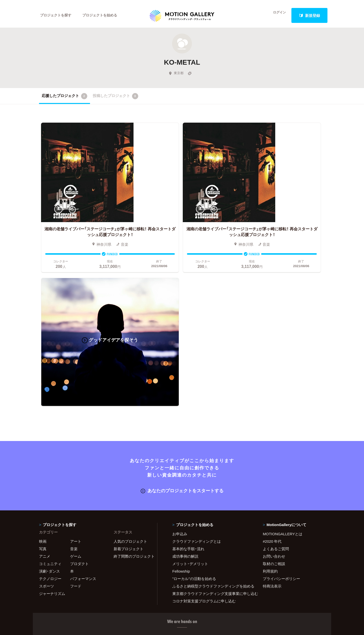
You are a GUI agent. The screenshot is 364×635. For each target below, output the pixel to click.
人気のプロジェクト (130, 383)
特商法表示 (272, 427)
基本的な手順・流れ (188, 390)
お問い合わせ (274, 397)
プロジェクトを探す (57, 15)
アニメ (45, 397)
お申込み (180, 375)
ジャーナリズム (52, 435)
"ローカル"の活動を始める (194, 420)
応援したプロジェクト (65, 99)
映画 (43, 383)
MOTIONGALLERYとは (283, 375)
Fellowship (181, 412)
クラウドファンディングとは (197, 383)
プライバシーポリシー (281, 420)
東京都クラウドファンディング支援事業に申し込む (211, 435)
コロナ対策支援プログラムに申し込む (204, 442)
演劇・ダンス (49, 412)
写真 (43, 390)
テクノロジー (50, 420)
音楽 (74, 390)
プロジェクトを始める (104, 15)
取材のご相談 (274, 405)
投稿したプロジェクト (115, 99)
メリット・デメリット (190, 405)
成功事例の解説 (185, 397)
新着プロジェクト (129, 390)
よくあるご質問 (276, 390)
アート (76, 383)
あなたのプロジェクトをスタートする (182, 332)
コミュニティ (50, 405)
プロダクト (79, 405)
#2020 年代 (272, 383)
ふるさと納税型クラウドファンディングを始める (211, 427)
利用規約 (270, 412)
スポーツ (46, 427)
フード (76, 427)
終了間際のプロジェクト (132, 397)
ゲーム (76, 397)
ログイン (276, 15)
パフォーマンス (83, 420)
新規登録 (310, 15)
